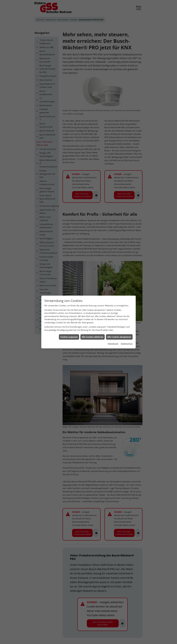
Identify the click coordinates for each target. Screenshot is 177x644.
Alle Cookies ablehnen (93, 336)
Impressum (113, 342)
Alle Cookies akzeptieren (119, 336)
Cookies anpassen (69, 336)
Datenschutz (127, 342)
